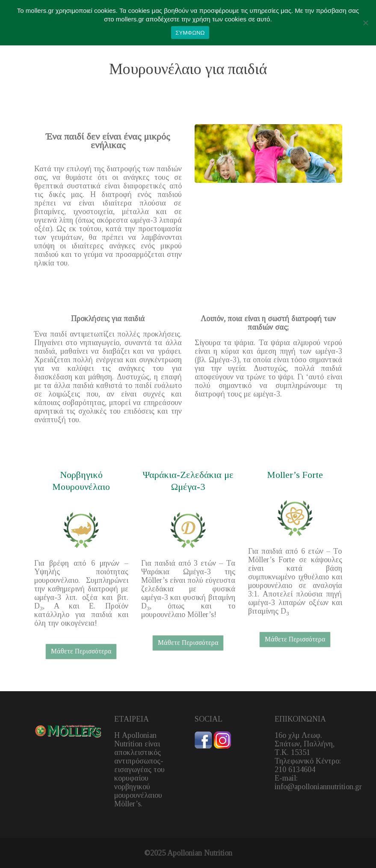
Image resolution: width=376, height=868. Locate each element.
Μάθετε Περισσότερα (81, 651)
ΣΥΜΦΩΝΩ (190, 33)
